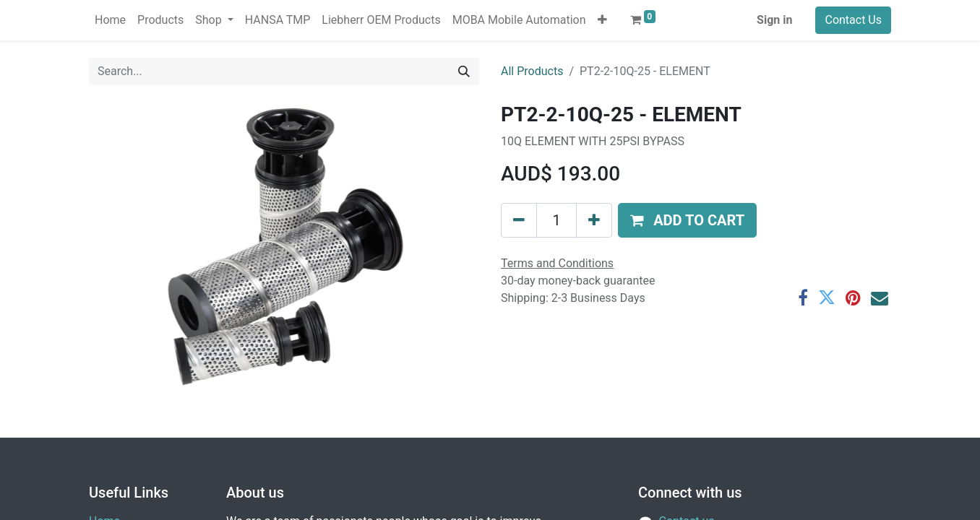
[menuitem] (110, 20)
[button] (602, 20)
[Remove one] (519, 220)
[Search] (464, 71)
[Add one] (594, 220)
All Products (532, 71)
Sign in (774, 20)
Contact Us (853, 20)
